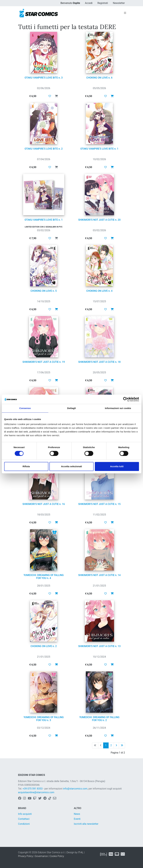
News (77, 814)
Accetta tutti (117, 466)
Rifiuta (26, 466)
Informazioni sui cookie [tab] (118, 408)
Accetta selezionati (71, 466)
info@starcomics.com (75, 789)
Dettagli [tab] (72, 408)
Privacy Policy (26, 856)
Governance (41, 856)
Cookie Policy (57, 856)
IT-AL (81, 852)
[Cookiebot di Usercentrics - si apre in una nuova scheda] (125, 399)
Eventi (77, 819)
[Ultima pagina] (122, 745)
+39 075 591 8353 (33, 789)
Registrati (103, 3)
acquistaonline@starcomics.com (36, 792)
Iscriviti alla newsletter (86, 824)
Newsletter (119, 3)
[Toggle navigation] (125, 13)
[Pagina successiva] (116, 745)
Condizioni (24, 824)
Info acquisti (25, 814)
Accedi (89, 3)
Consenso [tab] (25, 408)
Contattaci (24, 819)
